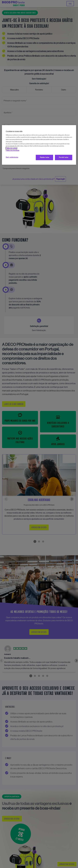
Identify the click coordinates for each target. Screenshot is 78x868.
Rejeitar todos (45, 157)
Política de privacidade (13, 150)
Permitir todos (64, 157)
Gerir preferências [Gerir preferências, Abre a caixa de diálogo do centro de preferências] (12, 157)
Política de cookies (11, 148)
